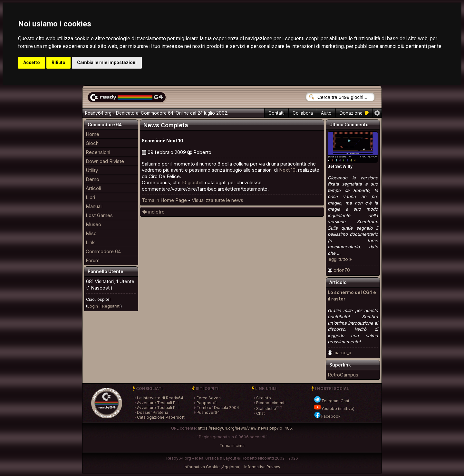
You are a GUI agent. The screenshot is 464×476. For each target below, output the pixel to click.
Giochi (93, 143)
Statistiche (266, 409)
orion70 (342, 270)
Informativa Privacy (262, 467)
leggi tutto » (340, 259)
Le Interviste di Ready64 (160, 398)
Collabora (303, 113)
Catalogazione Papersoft (161, 417)
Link (90, 242)
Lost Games (99, 215)
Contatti (276, 113)
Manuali (94, 206)
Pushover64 (208, 412)
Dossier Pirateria (153, 412)
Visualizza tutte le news (217, 200)
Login (93, 306)
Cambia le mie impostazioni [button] (107, 62)
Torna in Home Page (164, 200)
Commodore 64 (103, 251)
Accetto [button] (32, 62)
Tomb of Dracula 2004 (218, 408)
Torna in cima (232, 446)
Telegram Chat (331, 401)
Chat (261, 413)
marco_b (342, 353)
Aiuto (326, 113)
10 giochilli (193, 182)
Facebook (327, 416)
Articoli (93, 188)
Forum (93, 260)
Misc (91, 233)
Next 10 (287, 170)
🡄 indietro (153, 212)
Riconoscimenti (271, 403)
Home (92, 134)
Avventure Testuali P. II (158, 408)
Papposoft (207, 403)
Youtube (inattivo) (334, 409)
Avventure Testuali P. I (158, 403)
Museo (93, 224)
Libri (90, 197)
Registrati (111, 306)
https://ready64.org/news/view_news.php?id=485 (245, 428)
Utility (92, 170)
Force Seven (209, 398)
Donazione (354, 113)
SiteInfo (264, 398)
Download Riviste (105, 161)
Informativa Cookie (202, 467)
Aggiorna (231, 467)
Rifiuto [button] (58, 62)
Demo (92, 179)
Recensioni (98, 152)
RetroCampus (343, 375)
